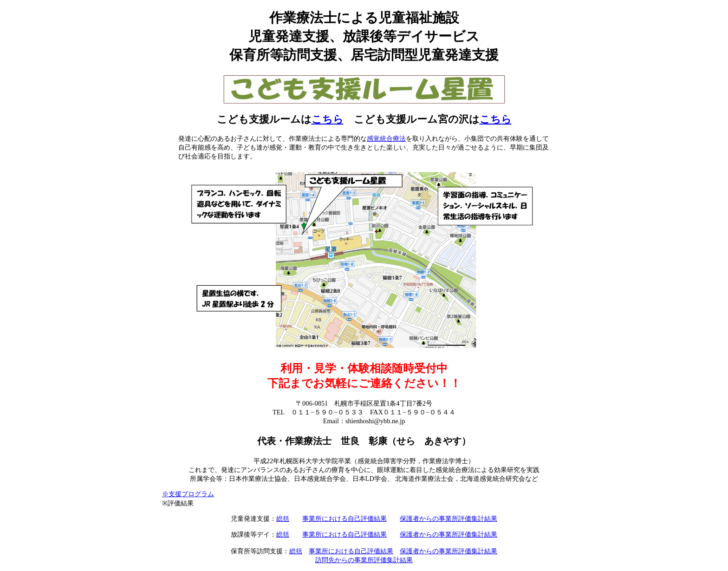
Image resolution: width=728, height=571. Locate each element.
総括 (283, 518)
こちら (328, 119)
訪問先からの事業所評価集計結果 (364, 560)
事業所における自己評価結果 (344, 518)
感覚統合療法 (386, 138)
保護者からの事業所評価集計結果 (448, 518)
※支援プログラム (188, 494)
